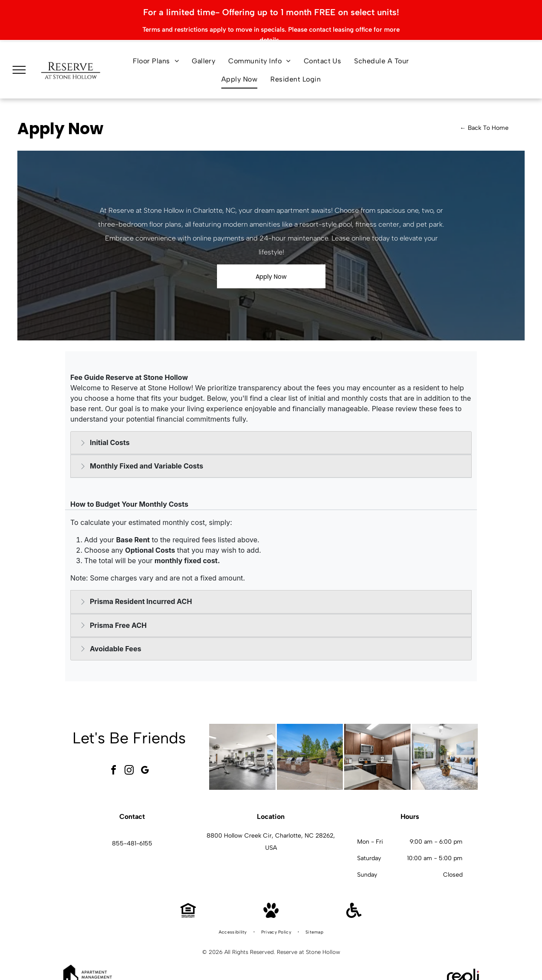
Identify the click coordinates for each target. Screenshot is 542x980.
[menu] (19, 52)
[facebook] (113, 757)
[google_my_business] (145, 757)
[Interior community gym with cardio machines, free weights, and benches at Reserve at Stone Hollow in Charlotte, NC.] (242, 743)
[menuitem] (156, 43)
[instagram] (129, 757)
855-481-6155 (132, 829)
